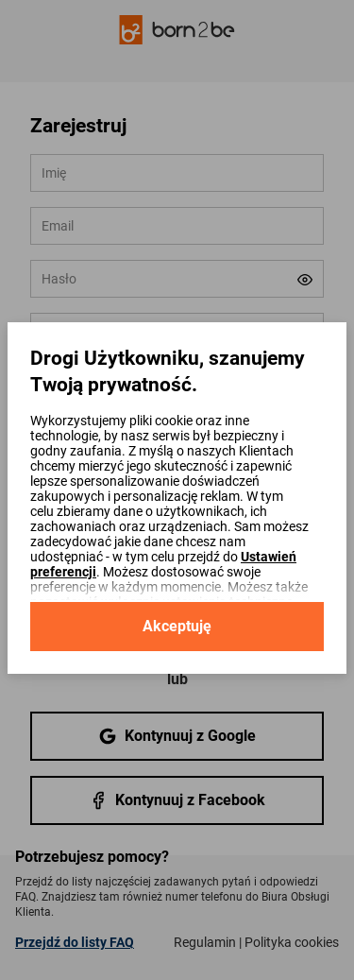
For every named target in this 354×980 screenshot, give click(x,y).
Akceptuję (177, 626)
